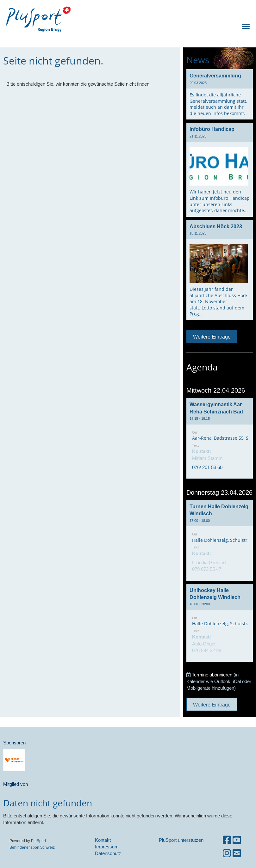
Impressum (107, 847)
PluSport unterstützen (181, 840)
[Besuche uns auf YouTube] (237, 840)
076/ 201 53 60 (207, 467)
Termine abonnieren (212, 675)
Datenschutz (108, 853)
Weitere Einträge (212, 337)
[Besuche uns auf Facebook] (227, 840)
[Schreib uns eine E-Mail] (237, 853)
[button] (220, 438)
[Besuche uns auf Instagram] (227, 853)
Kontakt (103, 840)
